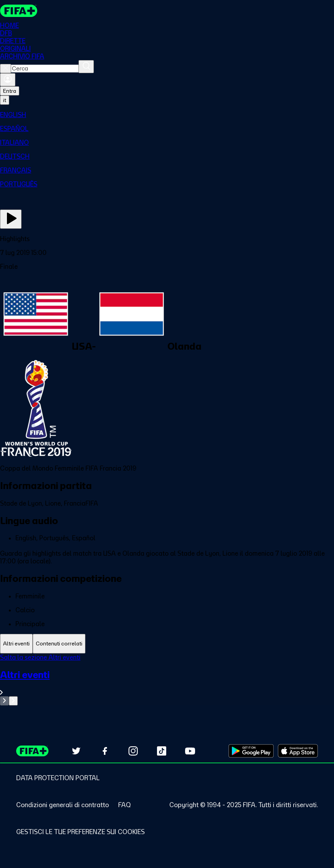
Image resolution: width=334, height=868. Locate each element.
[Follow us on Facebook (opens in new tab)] (105, 751)
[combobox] (45, 69)
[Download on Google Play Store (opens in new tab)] (251, 751)
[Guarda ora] (11, 219)
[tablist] (167, 644)
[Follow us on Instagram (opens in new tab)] (133, 751)
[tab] (16, 644)
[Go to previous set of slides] (4, 701)
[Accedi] (8, 80)
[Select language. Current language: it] (5, 100)
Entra (10, 91)
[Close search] (6, 69)
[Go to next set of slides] (13, 701)
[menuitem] (167, 115)
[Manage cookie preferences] (80, 832)
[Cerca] (86, 67)
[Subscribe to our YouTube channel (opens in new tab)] (190, 751)
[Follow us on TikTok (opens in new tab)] (162, 751)
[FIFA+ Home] (19, 11)
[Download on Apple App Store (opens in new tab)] (298, 751)
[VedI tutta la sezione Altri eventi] (167, 683)
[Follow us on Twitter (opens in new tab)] (76, 751)
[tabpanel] (167, 679)
